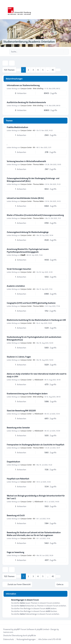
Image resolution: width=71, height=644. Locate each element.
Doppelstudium (13, 462)
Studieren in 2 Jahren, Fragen (19, 357)
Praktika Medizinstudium (17, 127)
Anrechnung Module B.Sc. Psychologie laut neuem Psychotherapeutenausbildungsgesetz (28, 251)
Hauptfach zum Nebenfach (18, 479)
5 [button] (43, 70)
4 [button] (38, 70)
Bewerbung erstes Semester (18, 428)
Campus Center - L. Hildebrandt (32, 380)
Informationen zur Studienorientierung (23, 85)
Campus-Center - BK (28, 147)
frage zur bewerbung (15, 552)
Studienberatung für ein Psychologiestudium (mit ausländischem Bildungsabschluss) (34, 338)
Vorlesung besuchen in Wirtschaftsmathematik (26, 161)
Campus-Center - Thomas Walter (32, 164)
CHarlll (23, 255)
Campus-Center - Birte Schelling (32, 88)
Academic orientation (16, 286)
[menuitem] (9, 639)
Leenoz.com (8, 632)
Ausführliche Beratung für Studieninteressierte (26, 102)
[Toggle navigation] (68, 10)
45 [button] (53, 70)
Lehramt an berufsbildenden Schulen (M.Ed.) (25, 198)
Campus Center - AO (28, 130)
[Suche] (61, 52)
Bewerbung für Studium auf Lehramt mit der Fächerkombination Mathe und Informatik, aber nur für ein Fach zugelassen (34, 534)
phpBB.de (32, 635)
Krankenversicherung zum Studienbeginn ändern (27, 394)
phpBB (16, 629)
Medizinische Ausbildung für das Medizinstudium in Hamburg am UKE (36, 320)
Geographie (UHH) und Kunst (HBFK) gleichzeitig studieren (31, 303)
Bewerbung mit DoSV (16, 515)
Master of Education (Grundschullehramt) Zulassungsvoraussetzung (35, 215)
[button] (58, 70)
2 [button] (28, 70)
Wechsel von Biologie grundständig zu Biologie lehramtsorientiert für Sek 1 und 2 (36, 497)
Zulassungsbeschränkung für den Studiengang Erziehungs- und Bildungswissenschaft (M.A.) (33, 180)
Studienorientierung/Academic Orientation (29, 42)
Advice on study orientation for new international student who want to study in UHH (37, 375)
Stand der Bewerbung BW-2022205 (21, 411)
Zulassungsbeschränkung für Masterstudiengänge (28, 232)
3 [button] (33, 70)
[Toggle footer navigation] (3, 622)
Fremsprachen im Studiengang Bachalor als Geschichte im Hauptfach (35, 445)
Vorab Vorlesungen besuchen (19, 269)
